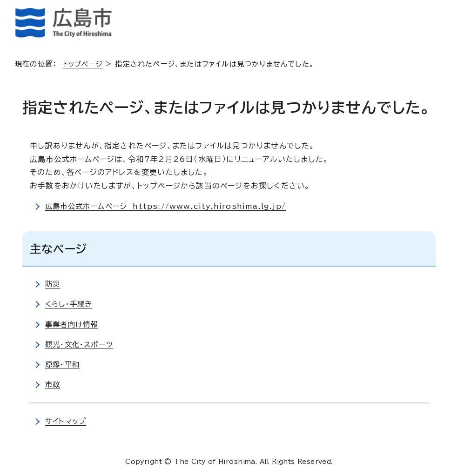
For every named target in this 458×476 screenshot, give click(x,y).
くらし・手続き (70, 304)
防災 (53, 284)
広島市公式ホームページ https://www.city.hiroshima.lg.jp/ (169, 206)
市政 (53, 384)
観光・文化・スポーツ (81, 344)
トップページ (84, 64)
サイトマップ (67, 421)
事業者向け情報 (73, 324)
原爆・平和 (63, 364)
